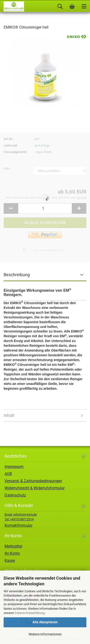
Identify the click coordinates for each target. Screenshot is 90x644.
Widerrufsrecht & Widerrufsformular (35, 488)
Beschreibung (17, 275)
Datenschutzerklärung (30, 613)
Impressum (14, 467)
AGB (8, 474)
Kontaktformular (18, 525)
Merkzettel (13, 546)
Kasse (10, 560)
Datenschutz (15, 495)
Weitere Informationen (45, 634)
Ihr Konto (12, 553)
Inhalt (9, 415)
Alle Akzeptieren (45, 622)
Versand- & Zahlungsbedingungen (33, 481)
